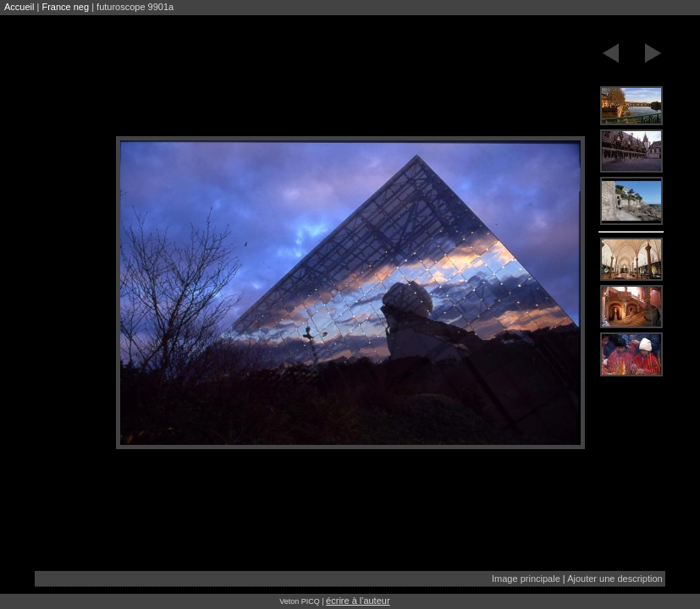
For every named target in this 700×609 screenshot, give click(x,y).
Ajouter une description (615, 579)
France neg (65, 7)
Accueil (19, 7)
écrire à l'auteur (358, 601)
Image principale (526, 579)
